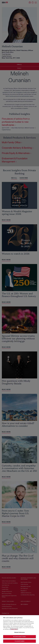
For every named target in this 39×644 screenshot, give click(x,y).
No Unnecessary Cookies (20, 637)
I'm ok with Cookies (19, 641)
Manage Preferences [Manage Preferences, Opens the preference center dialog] (19, 632)
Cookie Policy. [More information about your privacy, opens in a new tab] (14, 629)
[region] (19, 630)
